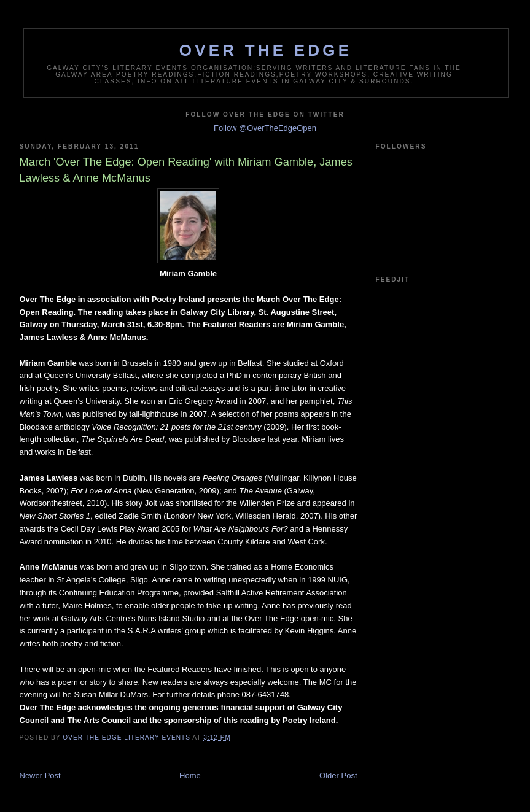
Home (190, 775)
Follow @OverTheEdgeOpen (265, 128)
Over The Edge (266, 50)
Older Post (338, 775)
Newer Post (40, 775)
